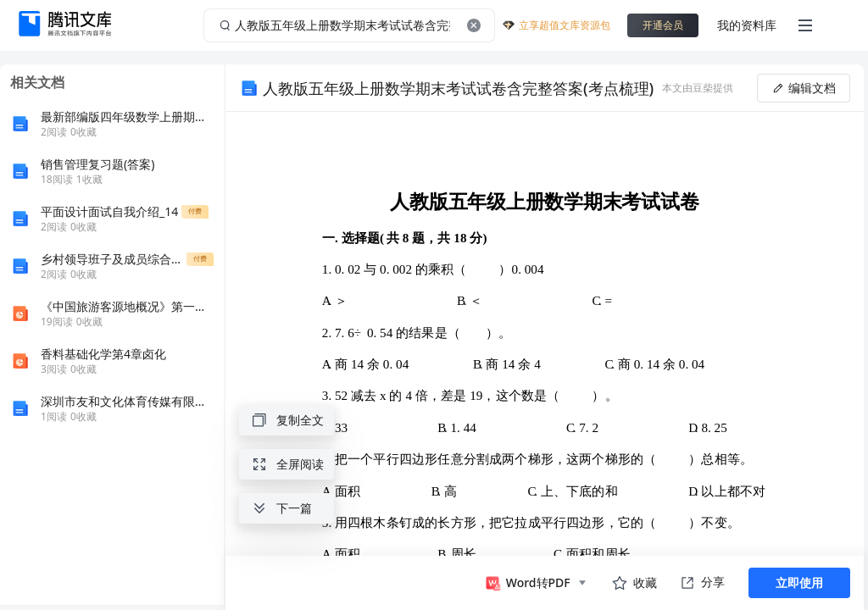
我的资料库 (747, 25)
